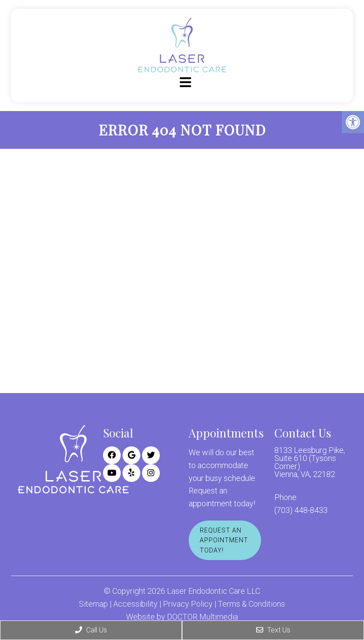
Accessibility (135, 604)
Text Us (273, 630)
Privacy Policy (188, 604)
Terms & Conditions (251, 604)
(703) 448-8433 (301, 510)
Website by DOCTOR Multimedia (182, 617)
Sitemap (93, 604)
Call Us (91, 630)
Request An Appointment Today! (224, 540)
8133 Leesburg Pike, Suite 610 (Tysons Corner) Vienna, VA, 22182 (310, 462)
